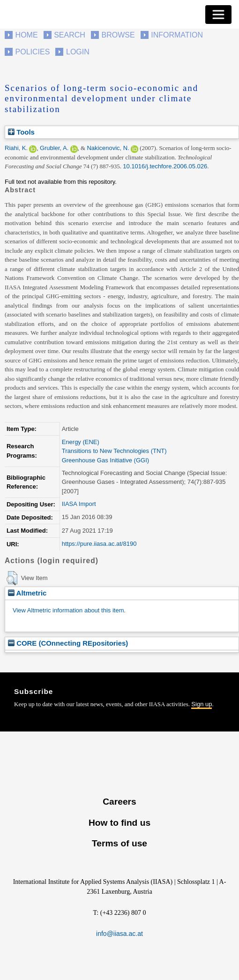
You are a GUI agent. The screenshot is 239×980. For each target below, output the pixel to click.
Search (70, 35)
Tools (21, 132)
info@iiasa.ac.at (119, 934)
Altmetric (27, 593)
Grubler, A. (54, 148)
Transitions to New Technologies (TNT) (114, 451)
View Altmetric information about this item (68, 610)
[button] (12, 578)
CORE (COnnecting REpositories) (68, 643)
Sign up (202, 704)
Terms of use (119, 843)
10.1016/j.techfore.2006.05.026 (165, 166)
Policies (33, 52)
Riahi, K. (16, 148)
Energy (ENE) (81, 442)
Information (177, 35)
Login (78, 52)
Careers (119, 802)
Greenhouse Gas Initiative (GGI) (105, 460)
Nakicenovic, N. (108, 148)
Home (27, 35)
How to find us (119, 823)
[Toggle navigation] (218, 15)
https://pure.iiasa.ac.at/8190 (99, 544)
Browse (118, 35)
